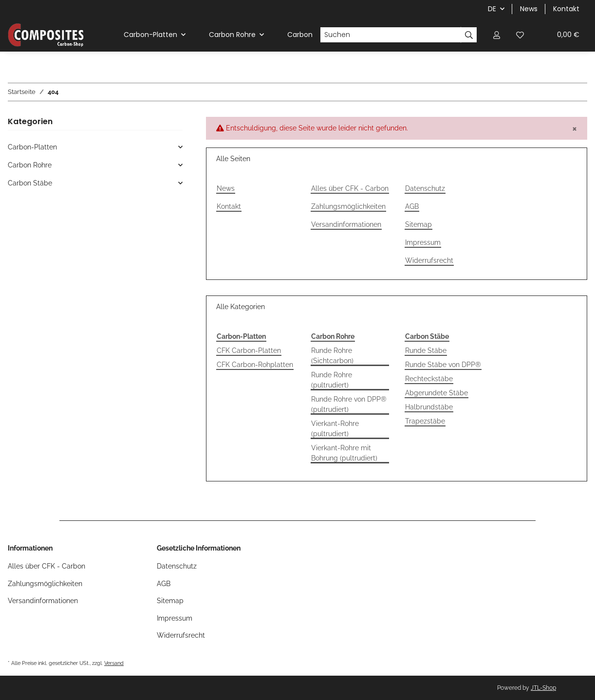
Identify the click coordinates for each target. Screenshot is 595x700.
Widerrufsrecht (429, 260)
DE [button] (492, 9)
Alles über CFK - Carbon (350, 188)
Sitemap (418, 224)
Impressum (423, 242)
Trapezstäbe (425, 421)
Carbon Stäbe (30, 183)
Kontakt (566, 9)
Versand (114, 663)
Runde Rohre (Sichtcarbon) (332, 356)
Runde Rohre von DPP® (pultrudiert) (349, 404)
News (529, 9)
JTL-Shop (543, 688)
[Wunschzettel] (520, 35)
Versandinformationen (346, 224)
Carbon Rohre (30, 165)
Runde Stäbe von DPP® (443, 365)
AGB (412, 206)
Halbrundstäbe (429, 407)
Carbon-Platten (32, 147)
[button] (497, 35)
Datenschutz (425, 188)
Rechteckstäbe (429, 379)
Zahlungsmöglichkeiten (348, 206)
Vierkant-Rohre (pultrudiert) (335, 429)
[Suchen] (390, 35)
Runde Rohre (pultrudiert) (332, 380)
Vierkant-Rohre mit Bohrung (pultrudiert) (344, 453)
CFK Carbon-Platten (249, 350)
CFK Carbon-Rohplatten (255, 365)
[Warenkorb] (559, 35)
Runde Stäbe (426, 350)
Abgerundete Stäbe (437, 393)
